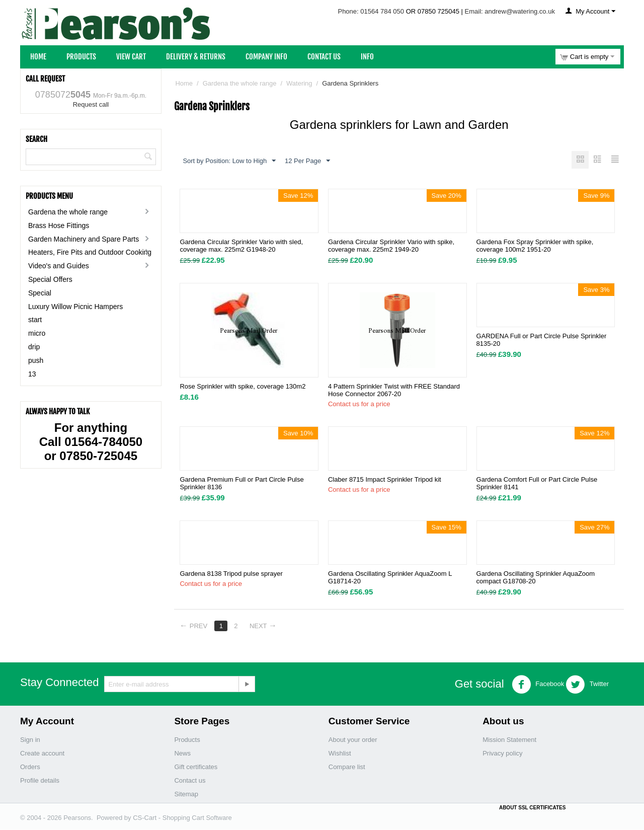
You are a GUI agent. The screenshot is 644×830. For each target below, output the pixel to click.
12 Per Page (307, 161)
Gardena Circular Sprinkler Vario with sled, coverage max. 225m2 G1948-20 (241, 246)
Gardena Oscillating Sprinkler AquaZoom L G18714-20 (390, 578)
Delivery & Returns (196, 57)
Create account (42, 754)
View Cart (131, 57)
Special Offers (50, 279)
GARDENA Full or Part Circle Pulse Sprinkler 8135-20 (542, 340)
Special (40, 293)
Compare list (347, 767)
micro (37, 333)
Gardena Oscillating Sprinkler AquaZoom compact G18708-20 (536, 578)
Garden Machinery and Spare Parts (84, 239)
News (182, 754)
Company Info (266, 57)
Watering (299, 83)
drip (34, 347)
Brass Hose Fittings (59, 225)
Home (38, 57)
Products (81, 57)
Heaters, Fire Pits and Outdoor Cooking (90, 252)
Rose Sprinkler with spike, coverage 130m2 (243, 387)
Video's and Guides (59, 266)
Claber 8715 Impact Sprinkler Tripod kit (385, 480)
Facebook (538, 685)
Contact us (190, 781)
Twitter (587, 685)
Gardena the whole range (68, 212)
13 (32, 374)
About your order (353, 740)
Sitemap (186, 795)
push (36, 360)
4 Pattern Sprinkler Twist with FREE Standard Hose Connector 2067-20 (394, 391)
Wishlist (340, 754)
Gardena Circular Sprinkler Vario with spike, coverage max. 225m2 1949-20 (391, 246)
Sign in (30, 740)
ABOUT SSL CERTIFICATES (532, 808)
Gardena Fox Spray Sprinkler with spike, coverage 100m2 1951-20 (535, 246)
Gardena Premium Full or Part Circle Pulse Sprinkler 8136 (242, 484)
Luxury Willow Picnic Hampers (75, 307)
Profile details (40, 781)
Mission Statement (509, 740)
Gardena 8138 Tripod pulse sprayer (231, 574)
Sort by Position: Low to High (229, 161)
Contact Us (324, 57)
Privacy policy (502, 754)
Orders (30, 767)
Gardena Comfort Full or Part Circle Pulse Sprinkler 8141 (537, 484)
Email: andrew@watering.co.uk (510, 11)
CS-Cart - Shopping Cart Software (182, 818)
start (35, 320)
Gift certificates (196, 767)
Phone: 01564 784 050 (371, 11)
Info (367, 57)
